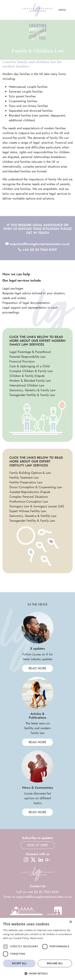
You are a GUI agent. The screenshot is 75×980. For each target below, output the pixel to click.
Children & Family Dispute (27, 376)
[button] (37, 973)
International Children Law (27, 385)
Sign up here (38, 845)
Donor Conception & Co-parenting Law (36, 487)
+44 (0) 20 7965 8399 (37, 250)
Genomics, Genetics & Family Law (32, 390)
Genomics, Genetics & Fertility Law (33, 516)
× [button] (70, 922)
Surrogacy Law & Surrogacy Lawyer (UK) (37, 506)
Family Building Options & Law (30, 473)
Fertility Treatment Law (24, 478)
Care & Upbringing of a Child (29, 366)
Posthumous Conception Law (29, 501)
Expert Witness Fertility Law (28, 511)
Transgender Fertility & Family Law (32, 395)
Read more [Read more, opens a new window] (37, 938)
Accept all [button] (19, 963)
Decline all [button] (55, 963)
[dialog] (37, 949)
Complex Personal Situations (28, 497)
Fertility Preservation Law (26, 482)
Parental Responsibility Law (27, 357)
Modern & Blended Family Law (30, 381)
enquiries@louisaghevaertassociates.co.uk (37, 244)
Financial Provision (22, 361)
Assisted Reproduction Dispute (30, 492)
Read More (37, 668)
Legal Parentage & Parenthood (30, 352)
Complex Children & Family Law (31, 371)
